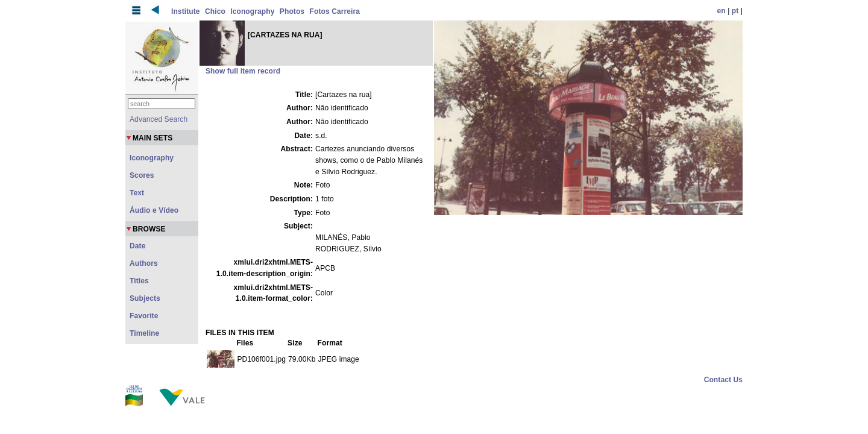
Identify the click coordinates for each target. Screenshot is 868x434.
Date (137, 246)
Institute (186, 11)
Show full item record (243, 71)
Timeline (144, 333)
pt (735, 11)
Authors (144, 263)
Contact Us (723, 380)
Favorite (144, 316)
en (722, 11)
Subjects (145, 298)
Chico (215, 11)
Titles (139, 281)
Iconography (252, 11)
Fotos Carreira (335, 11)
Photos (292, 11)
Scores (142, 175)
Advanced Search (159, 119)
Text (137, 193)
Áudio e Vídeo (154, 210)
